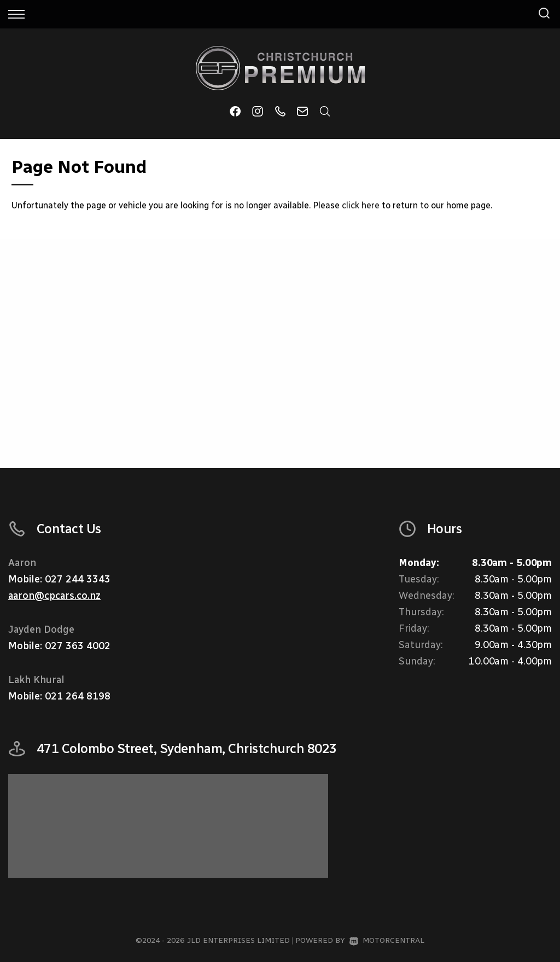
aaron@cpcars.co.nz (54, 596)
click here (361, 205)
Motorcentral (387, 940)
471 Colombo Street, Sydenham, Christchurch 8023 (187, 748)
